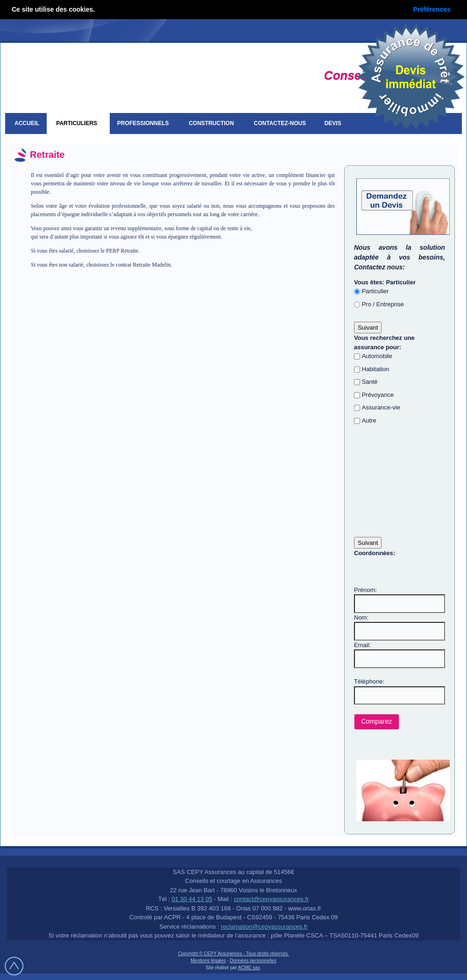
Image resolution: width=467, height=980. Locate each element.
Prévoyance (378, 395)
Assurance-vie (381, 407)
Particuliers (78, 123)
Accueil (27, 123)
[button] (377, 722)
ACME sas (249, 968)
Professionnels (145, 123)
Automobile (377, 356)
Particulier (375, 291)
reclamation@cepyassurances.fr (264, 927)
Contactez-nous (280, 123)
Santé (370, 382)
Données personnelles (253, 961)
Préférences (432, 9)
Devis (335, 123)
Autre (369, 420)
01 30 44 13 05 (192, 899)
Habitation (376, 369)
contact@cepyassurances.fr (272, 899)
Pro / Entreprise (383, 304)
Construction (213, 123)
